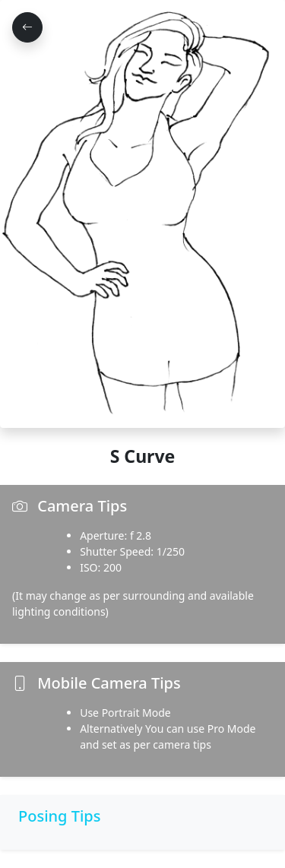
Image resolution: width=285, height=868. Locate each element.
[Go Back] (27, 27)
